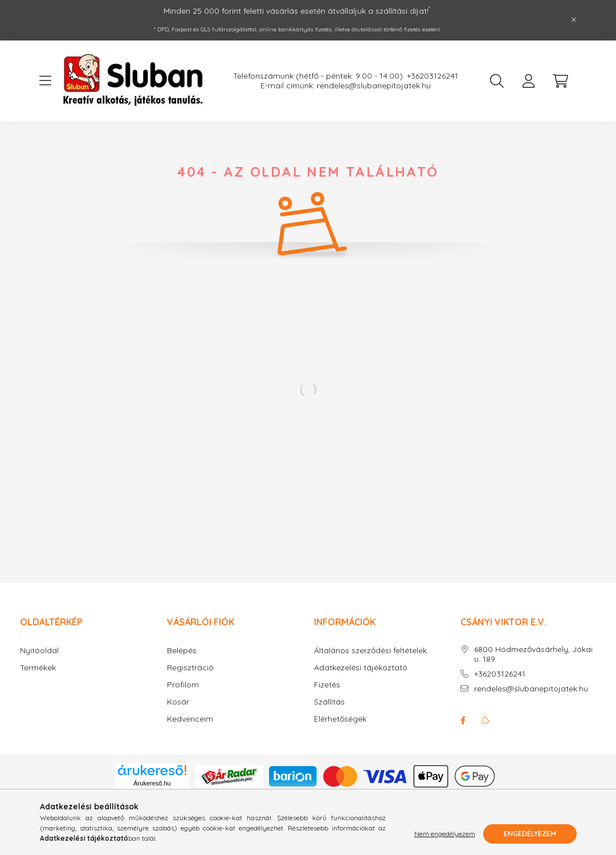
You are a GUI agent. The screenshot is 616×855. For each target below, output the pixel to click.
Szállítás (329, 702)
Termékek (38, 668)
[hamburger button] (46, 81)
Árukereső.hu (152, 783)
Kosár (178, 702)
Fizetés (327, 685)
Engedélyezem (530, 834)
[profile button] (529, 81)
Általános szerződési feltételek (370, 651)
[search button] (497, 81)
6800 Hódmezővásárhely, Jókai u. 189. (533, 654)
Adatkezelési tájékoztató (361, 668)
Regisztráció (190, 668)
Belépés (182, 651)
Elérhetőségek (340, 719)
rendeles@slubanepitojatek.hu (531, 689)
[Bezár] (574, 20)
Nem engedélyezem (445, 834)
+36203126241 (500, 674)
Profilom (183, 685)
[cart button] (561, 81)
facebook (463, 720)
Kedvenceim (190, 719)
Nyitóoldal (39, 651)
